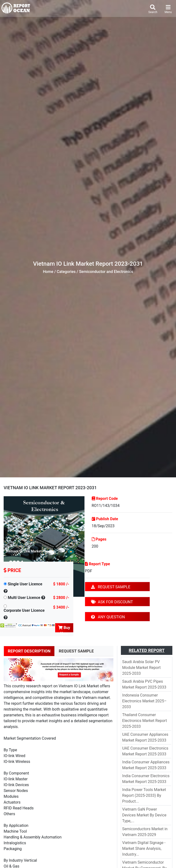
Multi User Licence (24, 598)
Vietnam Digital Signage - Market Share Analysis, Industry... (144, 849)
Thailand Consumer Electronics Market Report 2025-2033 (144, 721)
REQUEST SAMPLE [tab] (76, 651)
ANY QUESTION (108, 617)
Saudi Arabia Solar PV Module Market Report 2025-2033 (141, 668)
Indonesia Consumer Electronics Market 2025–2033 (144, 701)
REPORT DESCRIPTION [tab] (29, 651)
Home (48, 272)
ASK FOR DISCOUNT (112, 602)
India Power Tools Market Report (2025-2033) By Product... (144, 795)
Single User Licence (25, 584)
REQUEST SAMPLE (111, 587)
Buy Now (64, 629)
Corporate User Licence (24, 610)
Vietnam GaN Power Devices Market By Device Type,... (144, 815)
